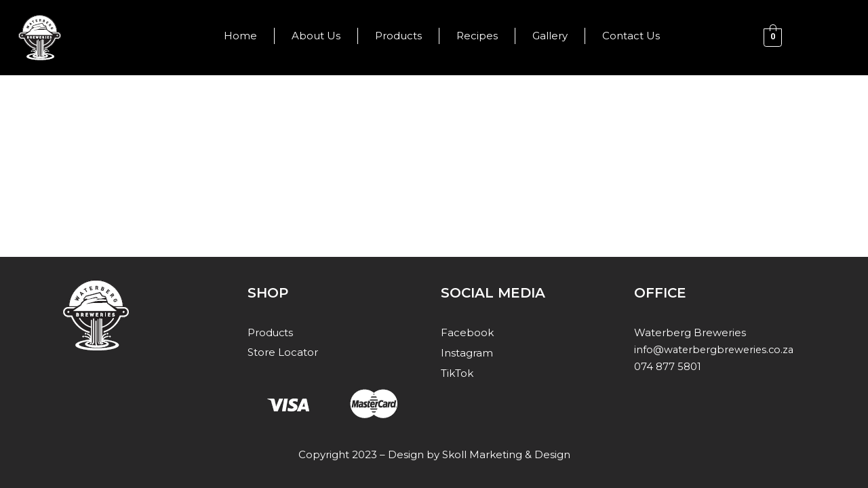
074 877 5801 (668, 366)
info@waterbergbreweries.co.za (716, 349)
